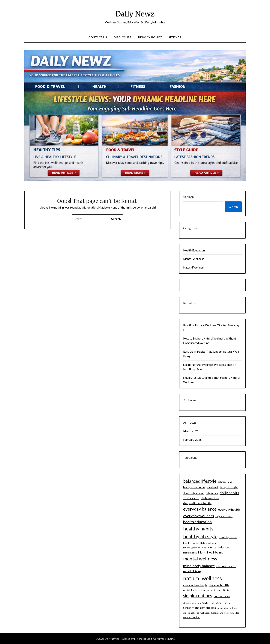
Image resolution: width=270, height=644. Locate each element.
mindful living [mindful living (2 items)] (192, 571)
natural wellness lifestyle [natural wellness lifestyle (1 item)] (195, 585)
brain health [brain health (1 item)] (213, 487)
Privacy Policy (150, 37)
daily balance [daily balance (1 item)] (212, 493)
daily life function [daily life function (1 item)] (191, 498)
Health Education (194, 250)
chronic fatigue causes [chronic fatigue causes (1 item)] (194, 493)
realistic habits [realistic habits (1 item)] (190, 590)
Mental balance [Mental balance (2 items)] (218, 547)
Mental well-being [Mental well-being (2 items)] (210, 552)
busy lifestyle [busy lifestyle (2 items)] (229, 487)
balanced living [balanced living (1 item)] (225, 482)
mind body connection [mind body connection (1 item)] (226, 566)
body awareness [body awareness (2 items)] (194, 487)
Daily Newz (135, 13)
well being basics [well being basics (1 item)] (191, 613)
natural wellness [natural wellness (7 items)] (202, 578)
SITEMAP (175, 37)
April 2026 (190, 423)
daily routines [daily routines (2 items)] (210, 498)
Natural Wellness (194, 267)
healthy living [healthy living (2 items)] (228, 537)
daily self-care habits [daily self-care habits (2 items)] (197, 503)
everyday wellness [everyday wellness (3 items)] (199, 516)
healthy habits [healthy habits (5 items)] (198, 529)
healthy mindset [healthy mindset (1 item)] (191, 543)
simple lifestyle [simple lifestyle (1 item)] (224, 590)
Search (189, 197)
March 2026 (191, 431)
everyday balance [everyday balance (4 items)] (200, 509)
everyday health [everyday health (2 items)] (229, 509)
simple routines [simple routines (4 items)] (198, 595)
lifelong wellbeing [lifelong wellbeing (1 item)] (208, 543)
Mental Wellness (194, 259)
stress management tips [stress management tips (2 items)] (199, 608)
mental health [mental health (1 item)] (190, 553)
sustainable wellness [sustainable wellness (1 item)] (227, 608)
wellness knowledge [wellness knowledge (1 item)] (230, 613)
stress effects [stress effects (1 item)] (190, 603)
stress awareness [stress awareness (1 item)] (222, 596)
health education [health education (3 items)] (197, 522)
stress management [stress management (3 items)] (214, 602)
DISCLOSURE (122, 37)
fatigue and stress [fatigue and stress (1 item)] (224, 516)
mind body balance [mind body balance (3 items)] (199, 566)
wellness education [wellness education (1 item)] (210, 613)
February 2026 (192, 440)
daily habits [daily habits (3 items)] (229, 493)
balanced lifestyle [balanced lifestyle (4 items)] (200, 481)
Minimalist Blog (143, 639)
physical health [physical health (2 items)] (219, 585)
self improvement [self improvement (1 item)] (207, 590)
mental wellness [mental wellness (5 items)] (200, 559)
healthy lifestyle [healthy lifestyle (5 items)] (200, 536)
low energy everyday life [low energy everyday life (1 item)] (195, 548)
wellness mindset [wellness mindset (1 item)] (191, 617)
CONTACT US (98, 37)
